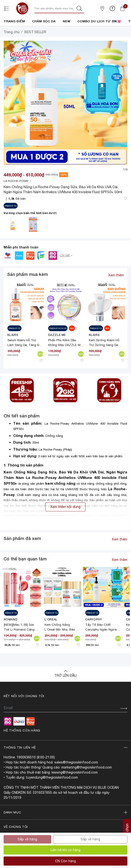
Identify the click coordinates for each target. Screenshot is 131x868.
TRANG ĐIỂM (14, 21)
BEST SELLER (35, 48)
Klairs (13, 351)
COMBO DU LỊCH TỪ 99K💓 (99, 21)
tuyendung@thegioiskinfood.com (52, 794)
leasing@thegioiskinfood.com (75, 789)
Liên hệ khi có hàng (65, 850)
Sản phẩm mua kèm (28, 291)
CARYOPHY (94, 636)
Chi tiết (66, 272)
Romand (11, 636)
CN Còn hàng (65, 861)
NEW (66, 21)
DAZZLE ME (57, 351)
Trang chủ (11, 48)
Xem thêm (116, 291)
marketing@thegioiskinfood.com (87, 784)
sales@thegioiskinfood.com (76, 779)
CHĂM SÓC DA (44, 21)
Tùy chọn (127, 831)
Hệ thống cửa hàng (22, 747)
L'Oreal (51, 636)
